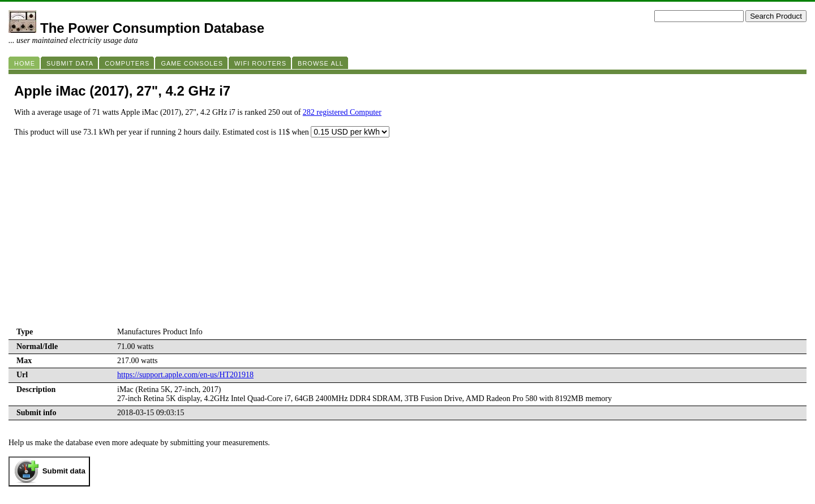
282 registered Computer (342, 112)
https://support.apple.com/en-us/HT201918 (185, 375)
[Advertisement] (407, 240)
